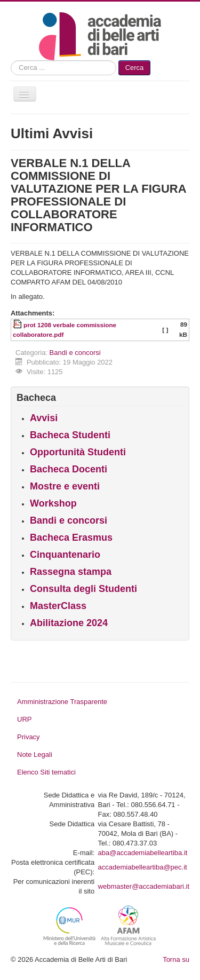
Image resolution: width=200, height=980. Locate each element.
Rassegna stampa (71, 572)
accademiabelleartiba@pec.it (143, 867)
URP (24, 719)
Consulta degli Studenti (83, 589)
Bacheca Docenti (69, 469)
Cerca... (11, 61)
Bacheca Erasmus (71, 538)
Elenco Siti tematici (46, 772)
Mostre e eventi (65, 486)
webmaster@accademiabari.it (144, 886)
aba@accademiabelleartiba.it (143, 853)
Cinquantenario (65, 555)
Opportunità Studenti (78, 452)
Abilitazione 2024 (69, 623)
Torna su (176, 959)
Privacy (29, 737)
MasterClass (58, 606)
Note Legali (35, 754)
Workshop (53, 503)
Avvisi (44, 418)
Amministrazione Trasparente (62, 702)
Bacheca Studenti (70, 435)
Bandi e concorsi (75, 353)
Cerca (135, 68)
